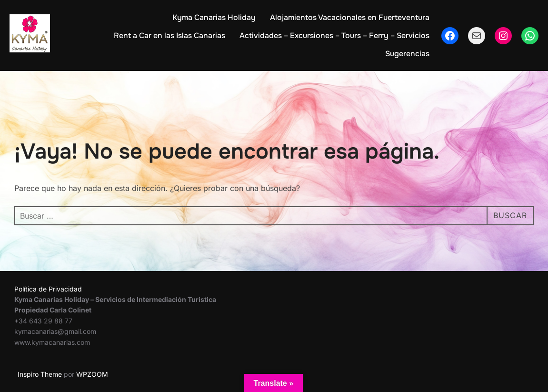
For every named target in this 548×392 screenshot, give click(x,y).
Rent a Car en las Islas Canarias (169, 35)
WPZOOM (92, 374)
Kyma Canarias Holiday (214, 17)
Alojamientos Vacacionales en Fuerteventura (350, 17)
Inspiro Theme (40, 374)
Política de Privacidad (48, 289)
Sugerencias (407, 54)
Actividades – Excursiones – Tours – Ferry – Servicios (334, 35)
